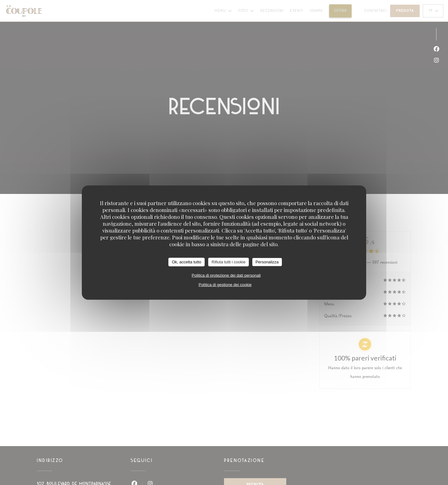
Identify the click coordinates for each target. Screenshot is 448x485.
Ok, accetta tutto (187, 262)
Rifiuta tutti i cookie (229, 262)
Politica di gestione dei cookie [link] (225, 284)
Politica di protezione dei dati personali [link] (226, 275)
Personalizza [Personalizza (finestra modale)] (267, 262)
